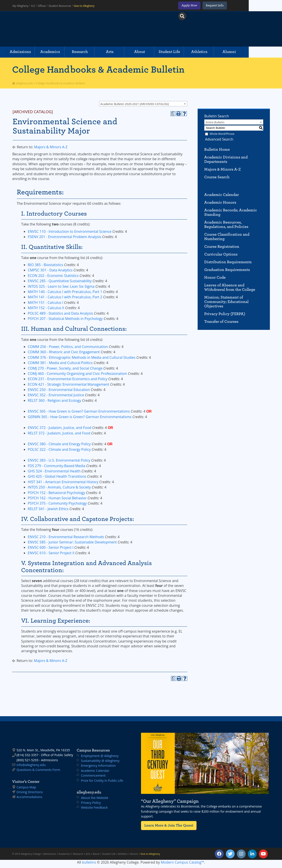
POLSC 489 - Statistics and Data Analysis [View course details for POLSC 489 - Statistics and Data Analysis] (60, 313)
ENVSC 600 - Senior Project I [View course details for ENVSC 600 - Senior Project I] (51, 547)
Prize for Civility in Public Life (102, 781)
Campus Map (26, 787)
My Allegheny (22, 6)
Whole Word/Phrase (222, 134)
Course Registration (222, 247)
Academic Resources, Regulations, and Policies (226, 225)
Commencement (93, 775)
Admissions (28, 52)
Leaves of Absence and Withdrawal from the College (230, 287)
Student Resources (61, 6)
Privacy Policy (91, 803)
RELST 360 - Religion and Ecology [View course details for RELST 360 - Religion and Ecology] (54, 400)
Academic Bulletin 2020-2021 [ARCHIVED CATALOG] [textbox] (135, 104)
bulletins (89, 862)
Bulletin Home (217, 149)
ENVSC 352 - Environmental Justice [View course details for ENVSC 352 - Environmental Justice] (56, 395)
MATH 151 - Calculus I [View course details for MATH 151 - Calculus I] (45, 302)
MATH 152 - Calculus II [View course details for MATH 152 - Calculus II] (46, 308)
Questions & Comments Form (38, 770)
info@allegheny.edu (31, 765)
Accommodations (29, 797)
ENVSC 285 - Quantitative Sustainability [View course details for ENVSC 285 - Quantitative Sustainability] (60, 281)
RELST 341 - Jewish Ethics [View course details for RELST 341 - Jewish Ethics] (48, 509)
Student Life (189, 52)
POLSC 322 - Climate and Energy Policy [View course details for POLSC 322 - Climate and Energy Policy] (59, 449)
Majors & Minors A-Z (51, 147)
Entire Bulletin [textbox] (215, 122)
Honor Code (215, 277)
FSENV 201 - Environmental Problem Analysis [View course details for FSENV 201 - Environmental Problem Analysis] (64, 237)
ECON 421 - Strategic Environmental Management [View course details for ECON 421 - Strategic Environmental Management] (69, 384)
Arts (125, 52)
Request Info (246, 5)
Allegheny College (63, 29)
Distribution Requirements (228, 262)
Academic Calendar (222, 195)
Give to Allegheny (85, 6)
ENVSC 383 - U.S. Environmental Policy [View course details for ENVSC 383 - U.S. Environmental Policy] (59, 460)
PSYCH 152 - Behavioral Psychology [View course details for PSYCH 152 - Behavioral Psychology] (56, 493)
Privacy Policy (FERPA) (225, 314)
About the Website (95, 798)
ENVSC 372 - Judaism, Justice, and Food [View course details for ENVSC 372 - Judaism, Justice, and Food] (59, 428)
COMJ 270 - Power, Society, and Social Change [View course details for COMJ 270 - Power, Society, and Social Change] (65, 368)
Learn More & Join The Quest (167, 825)
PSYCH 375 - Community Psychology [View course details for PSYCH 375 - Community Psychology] (57, 503)
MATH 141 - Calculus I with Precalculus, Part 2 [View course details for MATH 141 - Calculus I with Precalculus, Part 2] (65, 297)
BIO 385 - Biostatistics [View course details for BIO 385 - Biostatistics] (45, 265)
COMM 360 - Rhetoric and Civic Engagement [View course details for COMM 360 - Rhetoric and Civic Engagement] (64, 352)
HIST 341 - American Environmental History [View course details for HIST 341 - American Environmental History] (63, 482)
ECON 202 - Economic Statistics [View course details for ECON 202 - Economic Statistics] (53, 276)
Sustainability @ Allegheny (100, 761)
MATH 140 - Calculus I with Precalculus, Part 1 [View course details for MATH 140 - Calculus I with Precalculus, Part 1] (65, 292)
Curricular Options (221, 254)
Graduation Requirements (227, 270)
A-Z (34, 6)
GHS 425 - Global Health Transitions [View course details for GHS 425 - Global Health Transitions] (57, 476)
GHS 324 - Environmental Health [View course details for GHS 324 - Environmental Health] (54, 471)
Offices (43, 6)
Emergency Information (98, 766)
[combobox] (143, 104)
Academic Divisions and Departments (226, 159)
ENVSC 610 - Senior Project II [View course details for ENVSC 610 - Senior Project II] (51, 553)
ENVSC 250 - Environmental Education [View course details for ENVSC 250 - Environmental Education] (59, 390)
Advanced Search (218, 139)
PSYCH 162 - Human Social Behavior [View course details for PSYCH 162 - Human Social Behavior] (57, 498)
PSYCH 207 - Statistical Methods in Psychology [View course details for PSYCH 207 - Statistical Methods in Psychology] (65, 319)
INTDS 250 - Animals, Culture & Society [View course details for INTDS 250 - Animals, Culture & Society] (59, 487)
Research (93, 52)
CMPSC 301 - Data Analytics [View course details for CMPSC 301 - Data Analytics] (50, 270)
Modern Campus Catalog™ (183, 862)
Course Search (217, 177)
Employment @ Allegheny (100, 756)
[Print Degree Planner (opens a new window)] (173, 114)
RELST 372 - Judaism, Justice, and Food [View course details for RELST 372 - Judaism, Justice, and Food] (59, 433)
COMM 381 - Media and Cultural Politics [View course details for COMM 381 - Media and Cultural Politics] (60, 363)
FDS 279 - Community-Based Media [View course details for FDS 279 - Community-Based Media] (57, 466)
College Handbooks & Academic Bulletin (98, 70)
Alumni (254, 52)
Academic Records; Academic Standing (231, 212)
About (157, 52)
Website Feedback (94, 807)
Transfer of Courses (221, 322)
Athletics (222, 52)
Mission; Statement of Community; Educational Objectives (226, 302)
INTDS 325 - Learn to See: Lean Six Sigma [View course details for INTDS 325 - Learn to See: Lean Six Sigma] (61, 286)
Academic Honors (220, 202)
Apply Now (220, 5)
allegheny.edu (23, 83)
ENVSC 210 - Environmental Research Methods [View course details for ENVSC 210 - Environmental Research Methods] (66, 537)
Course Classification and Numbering (227, 237)
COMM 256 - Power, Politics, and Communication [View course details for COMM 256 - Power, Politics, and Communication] (68, 347)
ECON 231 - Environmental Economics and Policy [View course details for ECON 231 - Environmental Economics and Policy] (68, 379)
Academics (60, 52)
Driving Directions (30, 792)
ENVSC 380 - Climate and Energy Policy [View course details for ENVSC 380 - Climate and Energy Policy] (59, 444)
